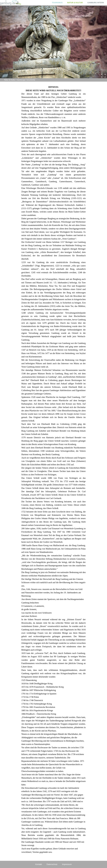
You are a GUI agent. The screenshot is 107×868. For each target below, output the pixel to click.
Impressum (67, 864)
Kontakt (39, 864)
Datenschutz (52, 864)
